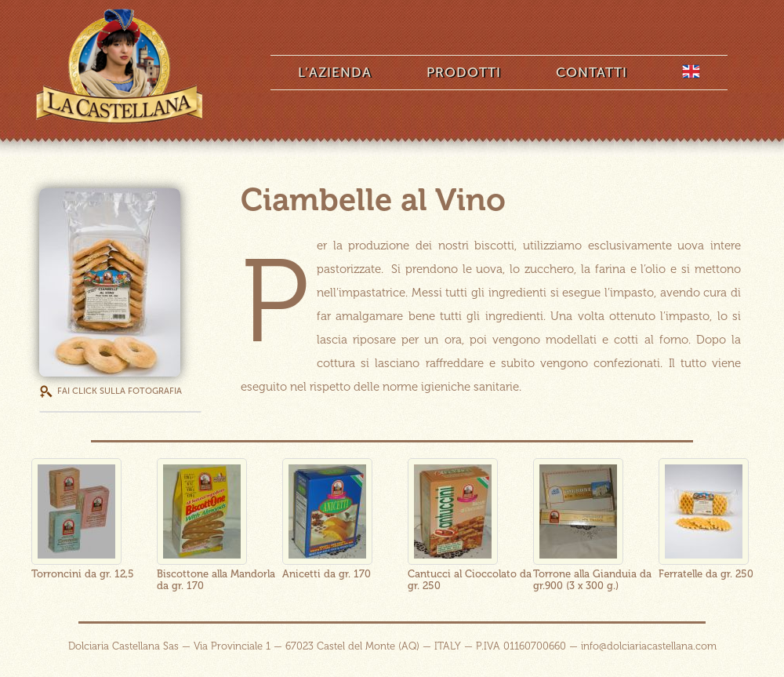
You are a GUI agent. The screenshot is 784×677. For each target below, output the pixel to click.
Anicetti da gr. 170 (327, 574)
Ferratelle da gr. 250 (706, 574)
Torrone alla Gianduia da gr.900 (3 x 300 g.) (592, 580)
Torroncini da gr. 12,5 (83, 574)
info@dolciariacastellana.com (649, 646)
